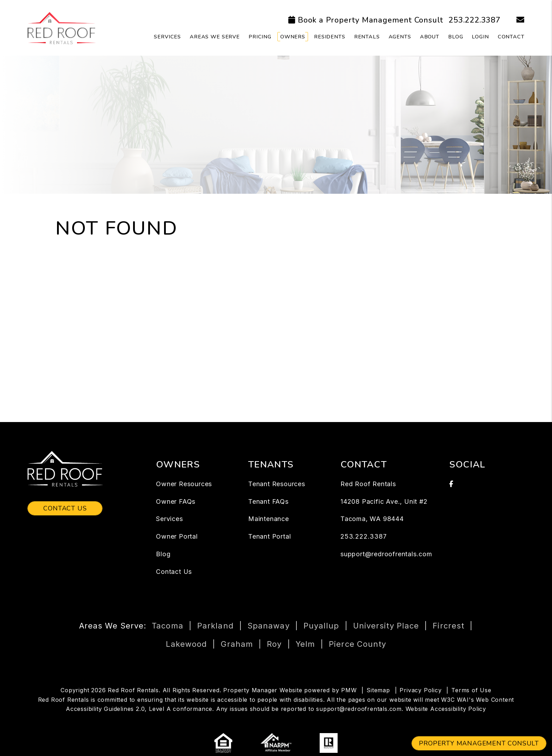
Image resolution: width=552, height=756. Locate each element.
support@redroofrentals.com (386, 554)
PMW (349, 690)
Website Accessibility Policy (446, 709)
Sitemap (378, 690)
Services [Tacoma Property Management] (167, 37)
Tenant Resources (277, 484)
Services (169, 519)
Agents (400, 37)
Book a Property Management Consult (371, 20)
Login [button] (480, 37)
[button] (515, 20)
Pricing (260, 37)
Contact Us (65, 508)
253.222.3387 (475, 20)
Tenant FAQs (268, 501)
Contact (511, 37)
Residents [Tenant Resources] (330, 37)
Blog (456, 37)
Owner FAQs (176, 501)
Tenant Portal (269, 536)
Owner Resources (184, 484)
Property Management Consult (479, 743)
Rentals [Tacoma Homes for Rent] (367, 37)
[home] (61, 27)
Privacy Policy (421, 690)
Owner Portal (177, 536)
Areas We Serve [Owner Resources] (215, 37)
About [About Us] (430, 37)
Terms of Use (471, 690)
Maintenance (269, 519)
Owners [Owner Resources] (293, 37)
